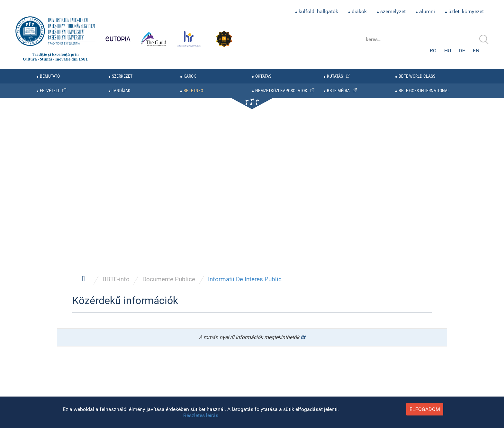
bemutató (50, 76)
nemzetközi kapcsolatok (281, 91)
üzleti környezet (466, 11)
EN (476, 51)
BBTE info (193, 91)
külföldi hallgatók (318, 11)
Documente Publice (169, 279)
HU (448, 51)
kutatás (335, 76)
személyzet (393, 11)
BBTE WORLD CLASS (417, 76)
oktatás (263, 76)
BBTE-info (116, 279)
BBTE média (338, 91)
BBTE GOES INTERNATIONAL (424, 91)
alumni (427, 11)
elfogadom (425, 409)
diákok (359, 11)
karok (190, 76)
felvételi (50, 91)
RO (433, 51)
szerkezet (122, 76)
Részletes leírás (201, 415)
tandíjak (121, 91)
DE (462, 51)
